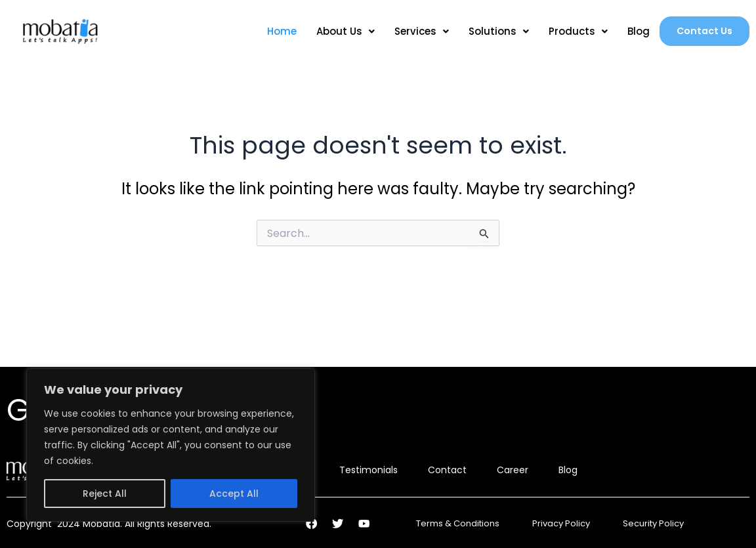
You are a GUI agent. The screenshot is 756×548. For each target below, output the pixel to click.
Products (574, 31)
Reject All (105, 494)
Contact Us (702, 32)
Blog (634, 31)
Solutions (494, 31)
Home (277, 31)
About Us (341, 31)
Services (417, 31)
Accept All (234, 494)
